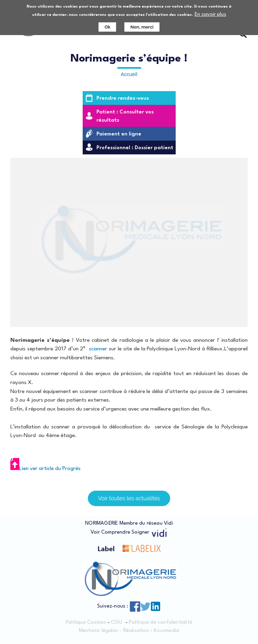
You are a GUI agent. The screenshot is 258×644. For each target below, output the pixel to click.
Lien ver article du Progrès (45, 469)
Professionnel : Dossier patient (135, 148)
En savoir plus (210, 15)
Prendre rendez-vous (123, 99)
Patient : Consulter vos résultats (125, 116)
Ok (107, 27)
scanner (98, 349)
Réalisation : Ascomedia (151, 631)
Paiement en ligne (119, 134)
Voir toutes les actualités (129, 498)
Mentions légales (99, 631)
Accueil (129, 74)
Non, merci (142, 27)
